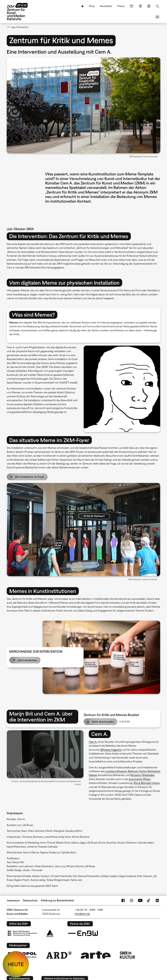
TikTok (149, 900)
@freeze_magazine (111, 750)
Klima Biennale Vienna (147, 783)
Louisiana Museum (116, 771)
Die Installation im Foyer (30, 477)
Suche (157, 6)
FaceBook (123, 900)
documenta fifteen (140, 779)
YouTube (140, 900)
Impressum (13, 900)
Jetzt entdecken (27, 660)
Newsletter (106, 6)
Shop (92, 6)
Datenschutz (30, 900)
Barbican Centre (137, 771)
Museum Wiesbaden (143, 775)
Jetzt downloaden (103, 722)
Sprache (149, 6)
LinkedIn (157, 900)
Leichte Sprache (132, 6)
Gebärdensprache (140, 6)
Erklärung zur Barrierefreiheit (58, 900)
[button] (83, 105)
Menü (157, 17)
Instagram (132, 900)
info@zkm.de (82, 914)
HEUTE (16, 964)
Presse (121, 6)
